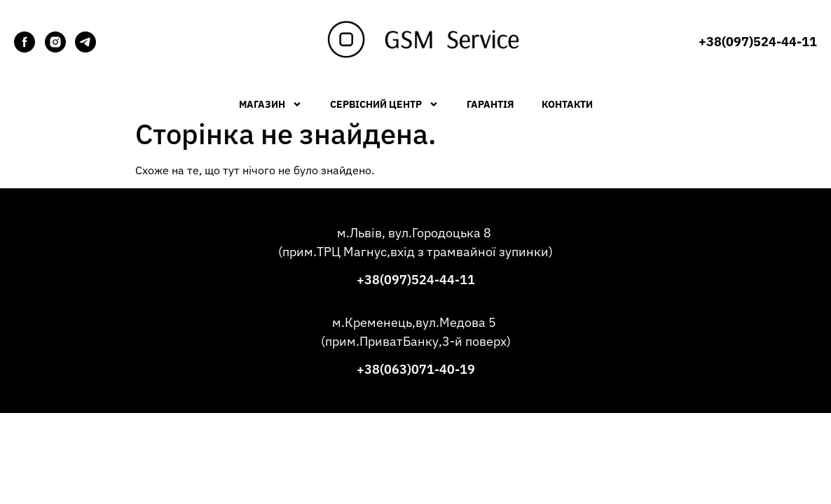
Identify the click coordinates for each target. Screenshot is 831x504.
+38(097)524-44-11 (416, 280)
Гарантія (490, 104)
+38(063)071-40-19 (416, 369)
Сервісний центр (384, 104)
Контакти (567, 104)
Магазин (270, 104)
